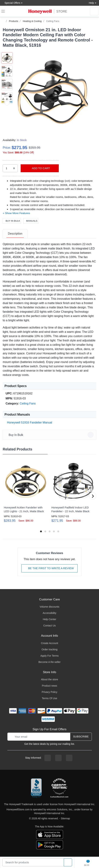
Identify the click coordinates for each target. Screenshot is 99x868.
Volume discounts (50, 607)
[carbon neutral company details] (59, 788)
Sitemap (65, 818)
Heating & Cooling (32, 21)
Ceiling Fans (53, 21)
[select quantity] (10, 168)
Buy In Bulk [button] (50, 435)
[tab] (15, 234)
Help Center (49, 619)
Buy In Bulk (12, 221)
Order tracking (49, 649)
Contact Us (49, 626)
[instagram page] (58, 758)
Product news (49, 686)
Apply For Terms (50, 656)
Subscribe (81, 736)
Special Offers (11, 3)
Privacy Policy (49, 692)
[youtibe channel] (69, 758)
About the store (49, 679)
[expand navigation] (3, 11)
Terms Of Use (50, 698)
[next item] (7, 117)
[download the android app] (50, 845)
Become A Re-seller (49, 662)
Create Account (50, 643)
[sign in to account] (94, 11)
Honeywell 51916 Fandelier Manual (29, 423)
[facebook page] (48, 758)
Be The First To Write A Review (49, 568)
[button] (53, 92)
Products (14, 21)
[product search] (68, 863)
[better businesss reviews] (36, 788)
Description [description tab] (15, 234)
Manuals (31, 221)
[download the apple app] (50, 834)
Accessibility (49, 613)
